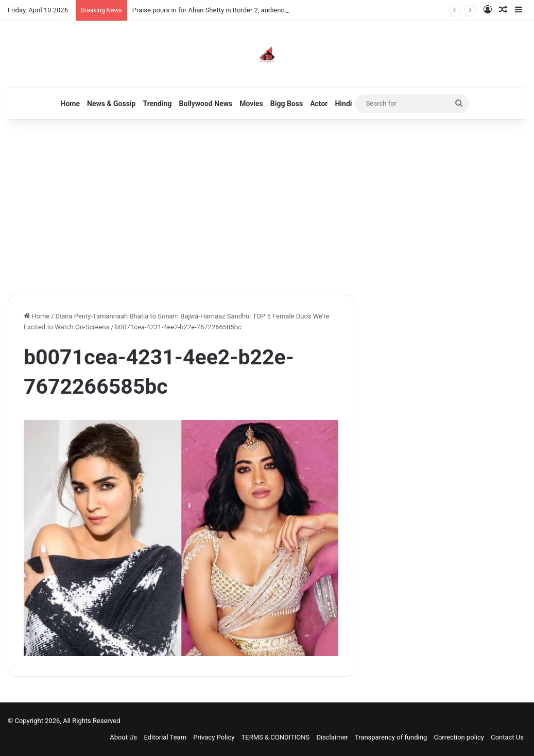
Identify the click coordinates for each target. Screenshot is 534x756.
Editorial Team (166, 737)
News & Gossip (111, 104)
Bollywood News (206, 104)
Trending (158, 104)
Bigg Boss (287, 104)
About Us (123, 737)
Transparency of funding (391, 737)
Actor (319, 104)
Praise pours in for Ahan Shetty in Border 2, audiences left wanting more (239, 10)
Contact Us (507, 737)
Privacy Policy (214, 737)
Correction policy (459, 737)
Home (70, 104)
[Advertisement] (267, 207)
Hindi (343, 104)
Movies (251, 104)
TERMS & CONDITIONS (276, 737)
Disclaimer (332, 737)
